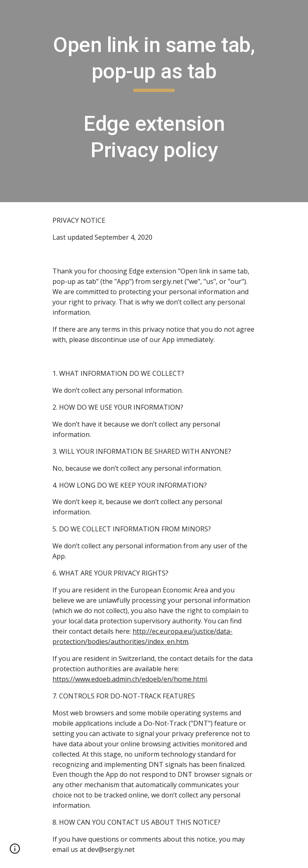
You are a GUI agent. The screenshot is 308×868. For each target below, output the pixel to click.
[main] (154, 101)
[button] (15, 851)
